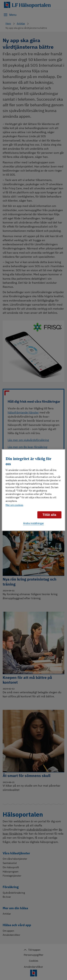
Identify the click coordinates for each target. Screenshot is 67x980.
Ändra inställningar (34, 523)
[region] (33, 490)
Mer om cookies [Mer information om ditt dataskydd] (14, 505)
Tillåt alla (49, 515)
